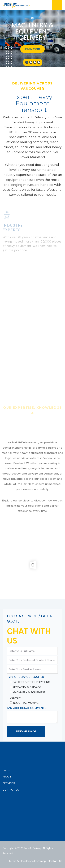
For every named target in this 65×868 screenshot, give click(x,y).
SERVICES (9, 783)
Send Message (26, 731)
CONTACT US (11, 790)
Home (6, 770)
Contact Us (55, 861)
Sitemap (41, 861)
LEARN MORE (32, 49)
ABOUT (7, 777)
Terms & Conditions (21, 861)
